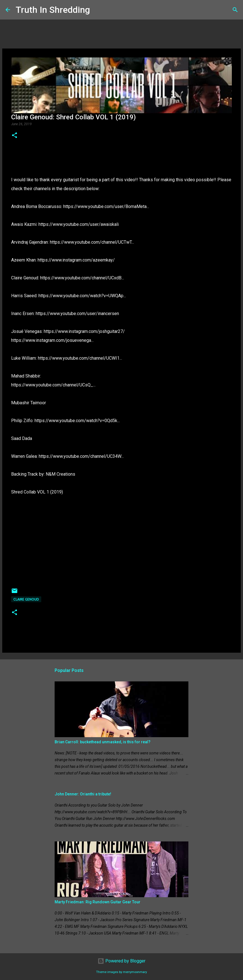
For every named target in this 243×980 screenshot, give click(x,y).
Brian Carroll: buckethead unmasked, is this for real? (103, 742)
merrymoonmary (135, 972)
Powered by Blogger (122, 961)
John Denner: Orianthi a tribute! (83, 794)
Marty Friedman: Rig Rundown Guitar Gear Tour (98, 902)
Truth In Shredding (53, 10)
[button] (14, 136)
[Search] (98, 10)
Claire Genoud (26, 599)
